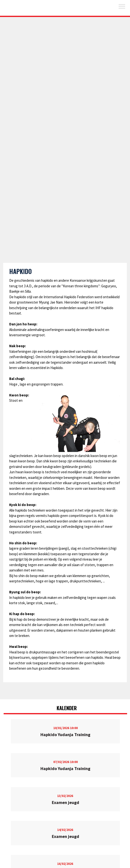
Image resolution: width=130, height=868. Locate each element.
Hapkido (20, 271)
